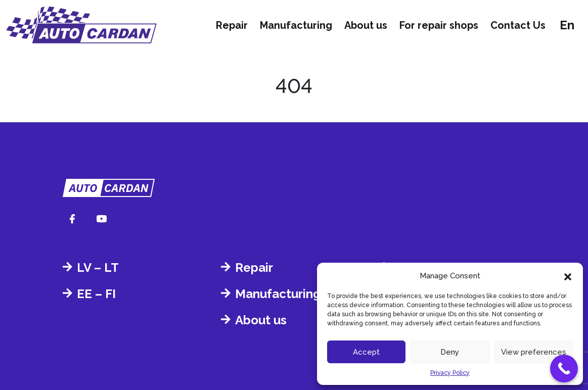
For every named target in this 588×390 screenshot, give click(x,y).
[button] (568, 276)
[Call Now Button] (564, 369)
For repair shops (439, 25)
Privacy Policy (450, 373)
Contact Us (518, 25)
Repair (232, 25)
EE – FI (96, 294)
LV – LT (98, 267)
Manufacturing (296, 25)
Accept (366, 352)
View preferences (534, 352)
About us (366, 25)
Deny (450, 352)
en (567, 25)
